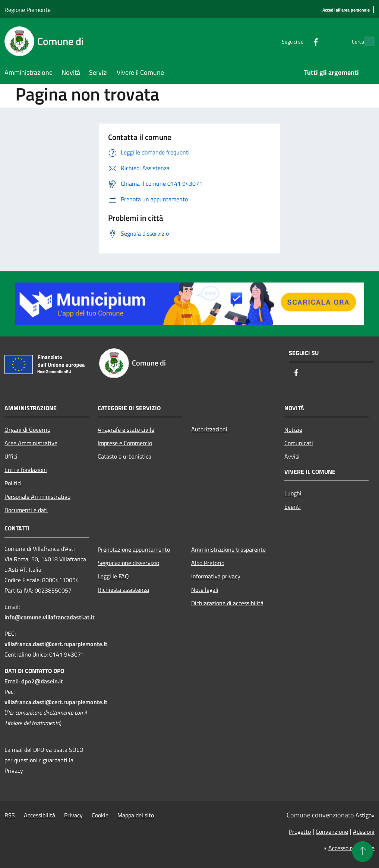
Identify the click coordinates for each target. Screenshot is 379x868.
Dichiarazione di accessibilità (227, 603)
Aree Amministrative (31, 443)
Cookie (100, 815)
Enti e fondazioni (26, 470)
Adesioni (364, 832)
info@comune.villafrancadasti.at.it (50, 617)
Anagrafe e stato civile (126, 430)
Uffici (11, 456)
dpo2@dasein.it (42, 681)
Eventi (293, 507)
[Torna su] (363, 852)
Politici (13, 483)
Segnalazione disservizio (128, 563)
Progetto (300, 832)
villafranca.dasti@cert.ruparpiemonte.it (56, 644)
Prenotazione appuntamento (134, 549)
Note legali (205, 590)
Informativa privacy (216, 576)
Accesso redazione (351, 848)
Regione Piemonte (28, 10)
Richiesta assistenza (123, 590)
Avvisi (292, 456)
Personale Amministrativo (37, 497)
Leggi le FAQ (113, 576)
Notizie (293, 430)
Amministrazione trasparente (228, 549)
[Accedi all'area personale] (346, 10)
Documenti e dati (26, 510)
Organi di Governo (27, 430)
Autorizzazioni (209, 429)
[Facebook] (299, 41)
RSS (10, 815)
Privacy (73, 815)
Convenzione (332, 832)
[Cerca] (366, 41)
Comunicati (299, 443)
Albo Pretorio (208, 563)
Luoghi (293, 493)
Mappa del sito (136, 815)
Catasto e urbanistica (124, 456)
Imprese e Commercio (125, 443)
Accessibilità (40, 815)
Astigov (365, 815)
